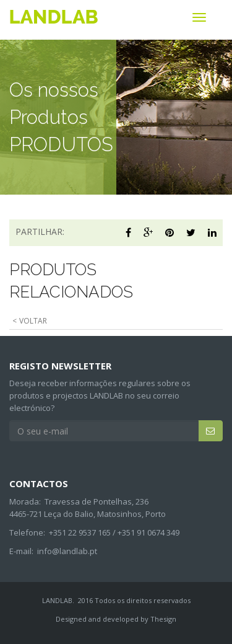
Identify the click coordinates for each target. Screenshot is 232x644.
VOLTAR (33, 321)
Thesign (163, 619)
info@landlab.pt (67, 551)
